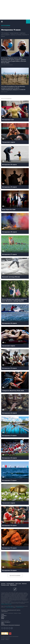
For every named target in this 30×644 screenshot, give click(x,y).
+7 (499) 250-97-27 (20, 607)
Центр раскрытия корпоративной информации (10, 625)
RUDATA (3, 624)
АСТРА (2, 619)
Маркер (3, 618)
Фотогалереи (6, 26)
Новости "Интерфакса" (6, 622)
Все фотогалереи (15, 576)
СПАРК (3, 615)
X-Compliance (4, 616)
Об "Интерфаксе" (10, 584)
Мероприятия (13, 585)
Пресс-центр (18, 584)
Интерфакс (15, 22)
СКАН (2, 623)
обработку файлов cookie (6, 604)
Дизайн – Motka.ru (5, 639)
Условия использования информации (10, 637)
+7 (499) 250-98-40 (9, 607)
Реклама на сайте (5, 585)
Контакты (3, 584)
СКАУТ (3, 617)
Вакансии (24, 584)
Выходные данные (5, 638)
